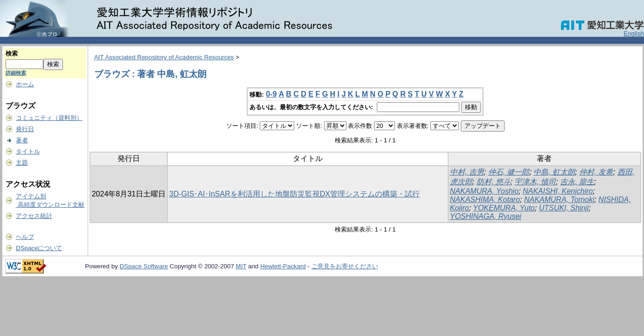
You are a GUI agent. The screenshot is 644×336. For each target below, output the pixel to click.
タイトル (28, 151)
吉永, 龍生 (577, 182)
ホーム (25, 84)
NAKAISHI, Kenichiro (558, 191)
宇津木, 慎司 (535, 182)
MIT (241, 266)
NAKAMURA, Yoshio (484, 191)
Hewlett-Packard (283, 266)
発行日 (25, 129)
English (634, 33)
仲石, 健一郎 (509, 172)
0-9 (271, 94)
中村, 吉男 (467, 172)
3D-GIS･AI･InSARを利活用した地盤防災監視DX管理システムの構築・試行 (294, 194)
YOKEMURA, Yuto (504, 208)
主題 (22, 163)
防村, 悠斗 (494, 182)
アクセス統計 (34, 216)
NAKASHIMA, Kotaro (485, 199)
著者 (22, 140)
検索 (12, 53)
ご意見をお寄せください (345, 266)
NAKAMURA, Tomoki (559, 199)
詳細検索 (16, 73)
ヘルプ (25, 237)
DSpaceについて (39, 248)
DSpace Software (144, 266)
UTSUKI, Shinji (564, 208)
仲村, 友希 (596, 172)
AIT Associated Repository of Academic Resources (164, 57)
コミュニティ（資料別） (49, 118)
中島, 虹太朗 (554, 172)
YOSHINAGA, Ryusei (486, 216)
